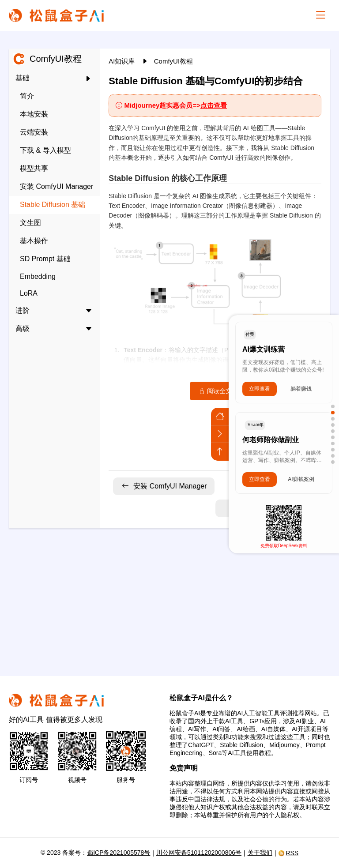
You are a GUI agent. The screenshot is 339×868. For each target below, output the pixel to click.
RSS (288, 853)
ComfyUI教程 (173, 61)
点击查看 (214, 105)
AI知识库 (122, 61)
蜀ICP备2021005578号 (119, 853)
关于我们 (260, 853)
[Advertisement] (169, 597)
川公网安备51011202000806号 (199, 853)
